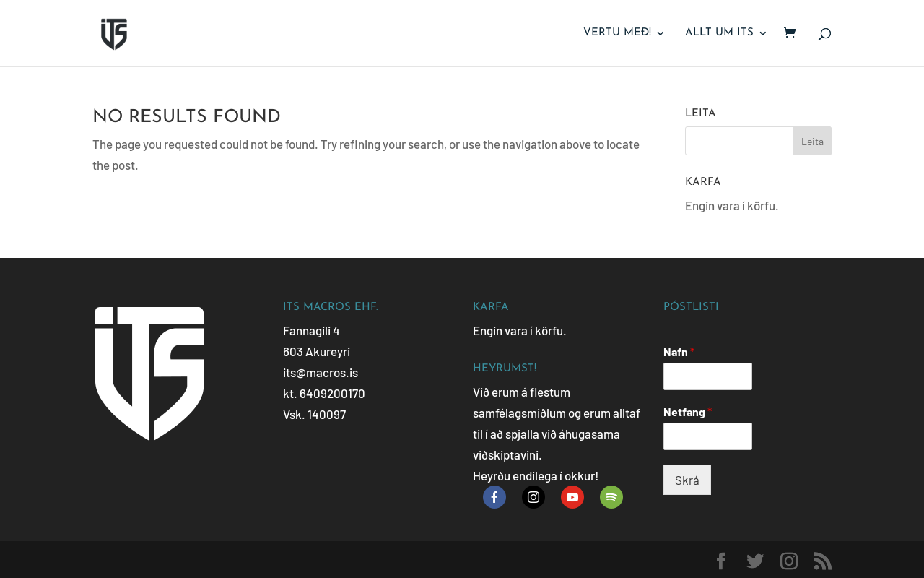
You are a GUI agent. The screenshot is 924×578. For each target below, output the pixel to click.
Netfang (688, 411)
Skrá (687, 480)
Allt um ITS (719, 33)
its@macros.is (321, 372)
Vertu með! (617, 33)
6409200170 (332, 393)
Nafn (679, 351)
